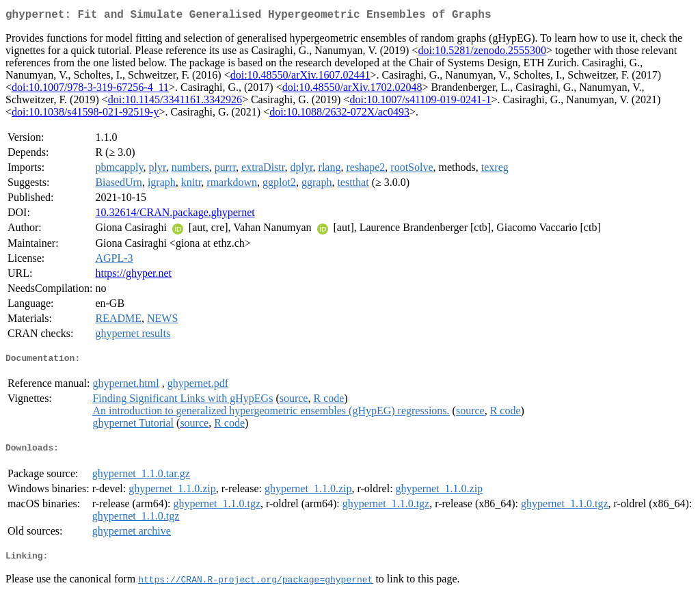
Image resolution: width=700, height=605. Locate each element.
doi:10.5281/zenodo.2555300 (482, 53)
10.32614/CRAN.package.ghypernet (175, 215)
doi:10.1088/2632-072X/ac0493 (339, 115)
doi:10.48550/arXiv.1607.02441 (300, 78)
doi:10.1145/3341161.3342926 (175, 102)
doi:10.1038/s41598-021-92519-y (85, 115)
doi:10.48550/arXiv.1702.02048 (352, 90)
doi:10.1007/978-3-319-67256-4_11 (90, 90)
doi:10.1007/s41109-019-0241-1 (420, 102)
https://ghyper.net (133, 276)
